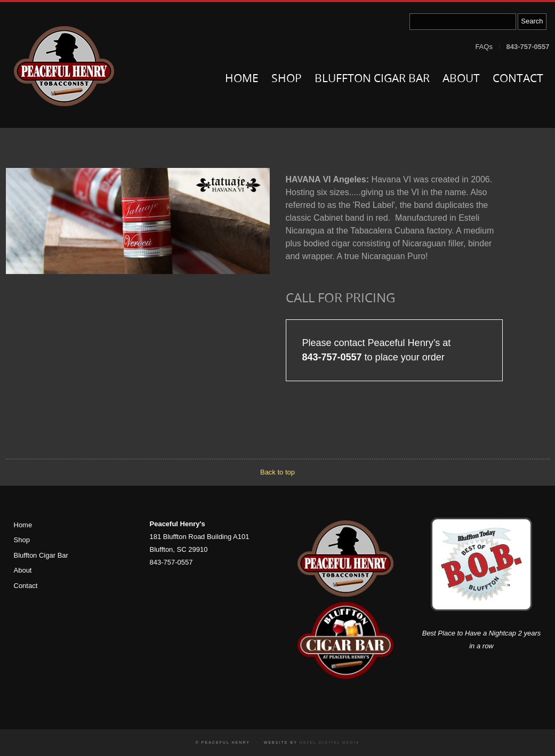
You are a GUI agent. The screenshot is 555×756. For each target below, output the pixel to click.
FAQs (484, 47)
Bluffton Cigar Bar (372, 79)
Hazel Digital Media (329, 742)
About (461, 79)
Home (242, 79)
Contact (518, 79)
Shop (287, 79)
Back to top (277, 472)
